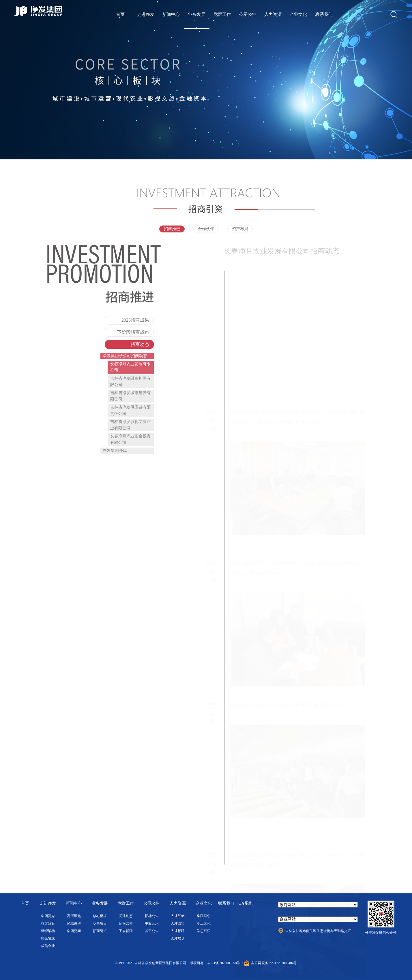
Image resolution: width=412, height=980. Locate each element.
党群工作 (222, 14)
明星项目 (100, 923)
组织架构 (48, 931)
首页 (120, 14)
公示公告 (248, 14)
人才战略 (178, 916)
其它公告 (152, 931)
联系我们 (324, 14)
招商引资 (100, 931)
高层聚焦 (74, 916)
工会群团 (126, 931)
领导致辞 (48, 923)
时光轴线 (48, 938)
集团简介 (48, 916)
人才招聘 (178, 931)
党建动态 (126, 916)
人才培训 (178, 938)
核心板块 (100, 916)
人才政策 (178, 923)
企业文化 (298, 14)
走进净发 (146, 14)
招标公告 (152, 916)
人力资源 (273, 14)
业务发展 (197, 14)
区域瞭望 (74, 923)
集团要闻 (74, 931)
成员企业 (48, 946)
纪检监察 (126, 923)
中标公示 (152, 923)
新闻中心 (171, 14)
